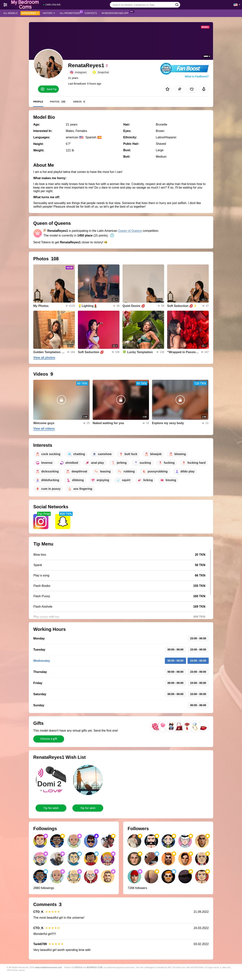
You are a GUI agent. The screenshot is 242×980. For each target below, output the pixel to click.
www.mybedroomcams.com (48, 967)
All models (10, 13)
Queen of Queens (130, 231)
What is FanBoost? (197, 76)
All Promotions (71, 13)
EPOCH (79, 967)
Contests (91, 13)
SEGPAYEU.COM (94, 967)
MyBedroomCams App (116, 13)
